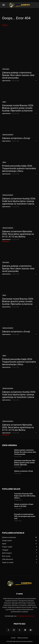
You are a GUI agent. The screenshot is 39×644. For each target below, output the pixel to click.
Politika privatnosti (23, 638)
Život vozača (6, 69)
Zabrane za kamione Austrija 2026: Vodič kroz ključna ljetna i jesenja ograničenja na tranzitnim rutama (19, 201)
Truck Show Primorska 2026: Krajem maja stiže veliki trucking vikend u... (25, 496)
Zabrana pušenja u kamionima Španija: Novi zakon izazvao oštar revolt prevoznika (18, 75)
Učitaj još (6, 241)
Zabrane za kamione (8, 135)
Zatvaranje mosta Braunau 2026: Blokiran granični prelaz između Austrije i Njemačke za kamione (18, 108)
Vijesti (4, 102)
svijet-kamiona (6, 81)
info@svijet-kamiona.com (26, 616)
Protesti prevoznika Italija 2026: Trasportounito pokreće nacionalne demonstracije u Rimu (19, 168)
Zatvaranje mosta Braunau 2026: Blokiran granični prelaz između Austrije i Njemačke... (25, 463)
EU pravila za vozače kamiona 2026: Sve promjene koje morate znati (25, 516)
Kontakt (13, 638)
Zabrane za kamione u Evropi (16, 138)
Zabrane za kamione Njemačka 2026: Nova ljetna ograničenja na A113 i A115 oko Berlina (18, 234)
